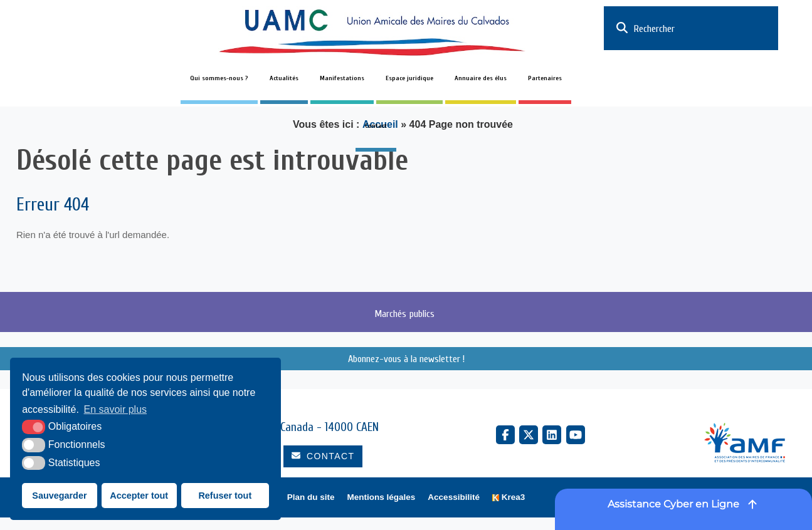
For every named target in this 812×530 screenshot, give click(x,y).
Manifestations (342, 78)
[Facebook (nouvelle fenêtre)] (505, 435)
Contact (376, 126)
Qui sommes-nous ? (219, 78)
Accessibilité (454, 497)
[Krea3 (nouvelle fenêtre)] (509, 498)
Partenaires (545, 78)
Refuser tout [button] (225, 496)
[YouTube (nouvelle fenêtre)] (576, 435)
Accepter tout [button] (139, 496)
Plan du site (311, 497)
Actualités (284, 78)
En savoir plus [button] (116, 409)
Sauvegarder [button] (59, 496)
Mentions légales (382, 497)
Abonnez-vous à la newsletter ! (406, 359)
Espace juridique (409, 78)
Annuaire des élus (481, 78)
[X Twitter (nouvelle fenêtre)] (529, 435)
